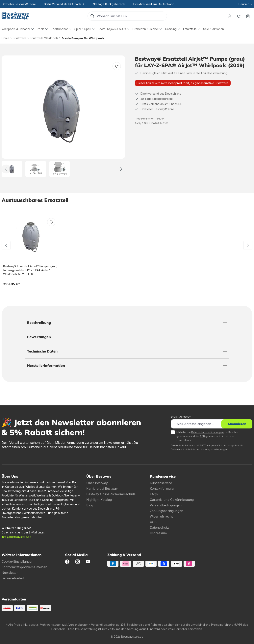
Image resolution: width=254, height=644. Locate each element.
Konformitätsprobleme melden (24, 567)
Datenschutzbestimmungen (207, 432)
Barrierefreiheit (13, 578)
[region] (63, 116)
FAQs (154, 494)
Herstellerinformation (46, 366)
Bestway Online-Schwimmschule (111, 494)
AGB (202, 436)
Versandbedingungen (166, 505)
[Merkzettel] (239, 16)
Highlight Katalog (99, 500)
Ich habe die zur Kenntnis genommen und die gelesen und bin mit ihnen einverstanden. (207, 436)
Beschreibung (39, 323)
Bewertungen (39, 337)
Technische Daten (42, 351)
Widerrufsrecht (161, 516)
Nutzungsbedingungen (214, 449)
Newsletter (10, 573)
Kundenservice (161, 483)
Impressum (158, 533)
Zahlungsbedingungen (166, 511)
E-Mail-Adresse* (181, 417)
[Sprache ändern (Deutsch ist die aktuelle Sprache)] (245, 4)
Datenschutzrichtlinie (183, 449)
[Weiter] (121, 169)
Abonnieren (237, 424)
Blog (90, 505)
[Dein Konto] (230, 16)
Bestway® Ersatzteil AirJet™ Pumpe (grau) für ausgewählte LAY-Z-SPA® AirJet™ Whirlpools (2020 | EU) (30, 270)
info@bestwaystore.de (16, 537)
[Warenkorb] (248, 16)
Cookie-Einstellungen (17, 561)
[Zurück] (6, 169)
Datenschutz (159, 527)
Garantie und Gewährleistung (172, 500)
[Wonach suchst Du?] (132, 16)
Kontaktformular (162, 489)
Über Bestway (97, 483)
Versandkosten (78, 625)
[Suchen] (92, 16)
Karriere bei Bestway (102, 489)
